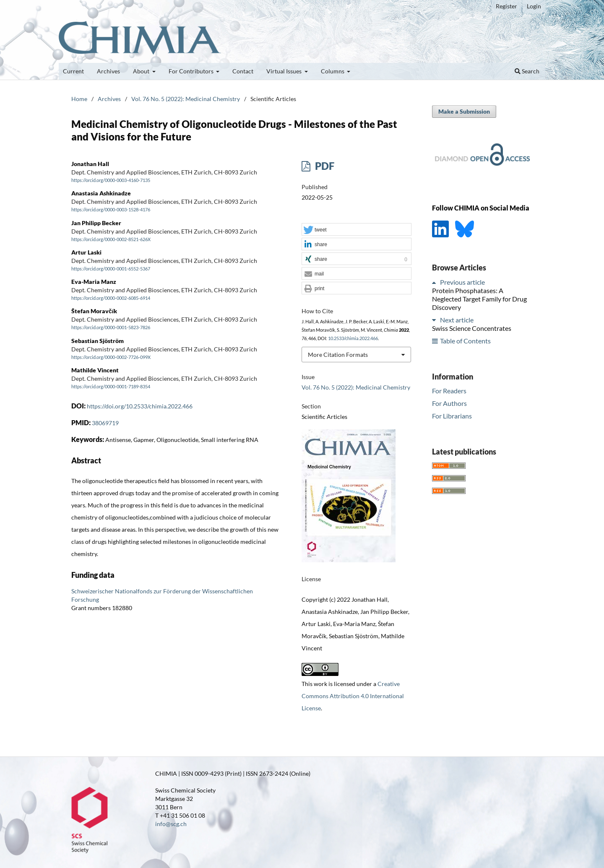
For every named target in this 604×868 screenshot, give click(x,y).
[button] (357, 230)
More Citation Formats (338, 355)
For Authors (449, 403)
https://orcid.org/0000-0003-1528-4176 (111, 210)
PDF (324, 166)
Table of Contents (465, 341)
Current (73, 71)
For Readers (449, 391)
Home (79, 99)
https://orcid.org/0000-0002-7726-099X (111, 357)
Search (527, 71)
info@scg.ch (171, 824)
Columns (333, 71)
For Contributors (192, 71)
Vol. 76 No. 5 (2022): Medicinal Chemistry (186, 99)
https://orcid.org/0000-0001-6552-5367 (111, 269)
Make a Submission (464, 111)
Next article (457, 320)
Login (534, 6)
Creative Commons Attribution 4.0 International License (353, 696)
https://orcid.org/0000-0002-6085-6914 (111, 298)
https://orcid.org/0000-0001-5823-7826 (111, 328)
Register (506, 6)
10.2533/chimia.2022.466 (353, 338)
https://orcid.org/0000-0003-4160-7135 (111, 180)
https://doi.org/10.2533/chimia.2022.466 (140, 406)
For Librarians (452, 416)
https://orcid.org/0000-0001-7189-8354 (111, 387)
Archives (108, 71)
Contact (243, 71)
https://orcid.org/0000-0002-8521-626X (111, 239)
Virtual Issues (285, 71)
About (142, 71)
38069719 (105, 423)
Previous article (462, 282)
